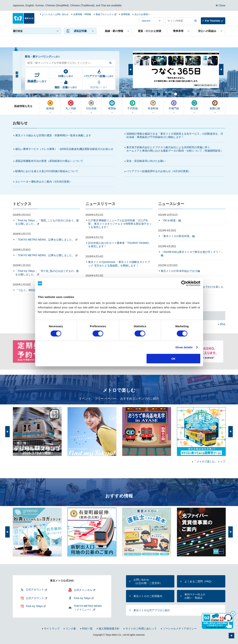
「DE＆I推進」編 (171, 220)
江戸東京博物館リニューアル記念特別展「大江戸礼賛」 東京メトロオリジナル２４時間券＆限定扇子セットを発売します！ (120, 224)
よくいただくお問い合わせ (55, 14)
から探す (37, 81)
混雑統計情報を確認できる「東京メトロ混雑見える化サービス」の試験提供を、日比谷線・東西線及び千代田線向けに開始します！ (175, 135)
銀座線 (50, 105)
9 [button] (198, 94)
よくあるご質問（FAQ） (199, 581)
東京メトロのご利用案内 (148, 596)
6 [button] (181, 94)
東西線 (112, 105)
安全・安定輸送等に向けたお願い (146, 161)
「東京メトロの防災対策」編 (178, 236)
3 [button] (164, 94)
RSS (223, 324)
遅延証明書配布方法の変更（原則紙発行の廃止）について (49, 161)
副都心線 (215, 105)
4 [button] (170, 94)
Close (222, 5)
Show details (184, 347)
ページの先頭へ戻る (231, 636)
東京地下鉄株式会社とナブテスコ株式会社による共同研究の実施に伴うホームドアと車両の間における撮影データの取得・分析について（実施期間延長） (175, 149)
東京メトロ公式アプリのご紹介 (152, 610)
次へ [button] (221, 70)
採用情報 (125, 14)
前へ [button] (131, 70)
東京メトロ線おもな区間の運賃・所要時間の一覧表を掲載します (53, 135)
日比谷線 (91, 105)
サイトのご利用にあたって (141, 629)
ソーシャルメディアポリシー (180, 629)
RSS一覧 (87, 629)
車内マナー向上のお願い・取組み (195, 596)
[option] (176, 69)
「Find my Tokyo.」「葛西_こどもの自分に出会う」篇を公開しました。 (47, 222)
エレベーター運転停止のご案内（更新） (44, 182)
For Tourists (213, 21)
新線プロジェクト (105, 14)
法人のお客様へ (142, 14)
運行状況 (18, 31)
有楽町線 (153, 105)
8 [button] (192, 94)
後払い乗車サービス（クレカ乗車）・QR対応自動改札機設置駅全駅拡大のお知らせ (64, 149)
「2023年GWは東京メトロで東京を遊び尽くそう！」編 (192, 254)
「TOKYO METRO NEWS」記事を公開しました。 (45, 240)
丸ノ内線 (71, 105)
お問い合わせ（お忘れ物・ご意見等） (148, 581)
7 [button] (186, 94)
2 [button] (158, 94)
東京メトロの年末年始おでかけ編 (180, 271)
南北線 (194, 105)
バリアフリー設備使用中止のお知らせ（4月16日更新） (160, 171)
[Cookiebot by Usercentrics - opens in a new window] (184, 283)
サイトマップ (52, 629)
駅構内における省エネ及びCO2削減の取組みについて (47, 171)
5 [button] (175, 94)
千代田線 (132, 105)
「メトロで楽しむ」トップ (210, 461)
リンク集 (71, 629)
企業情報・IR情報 (82, 14)
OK (174, 358)
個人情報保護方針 (109, 629)
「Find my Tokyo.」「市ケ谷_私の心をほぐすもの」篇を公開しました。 (47, 273)
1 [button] (153, 94)
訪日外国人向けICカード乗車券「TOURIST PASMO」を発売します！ (120, 245)
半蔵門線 (174, 105)
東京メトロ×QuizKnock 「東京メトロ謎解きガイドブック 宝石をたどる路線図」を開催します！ (119, 264)
